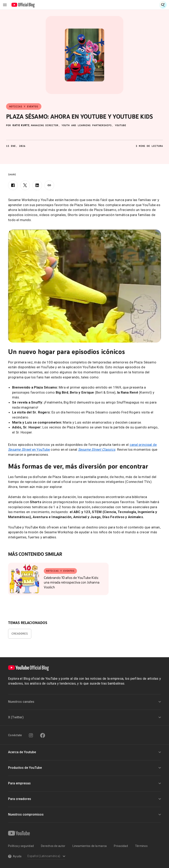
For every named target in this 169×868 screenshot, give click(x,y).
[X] (25, 185)
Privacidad (121, 846)
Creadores (20, 634)
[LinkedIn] (37, 185)
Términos (141, 846)
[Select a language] (46, 857)
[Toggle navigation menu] (5, 5)
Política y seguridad (21, 846)
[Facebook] (13, 185)
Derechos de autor (53, 846)
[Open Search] (163, 5)
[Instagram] (31, 735)
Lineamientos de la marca (90, 846)
